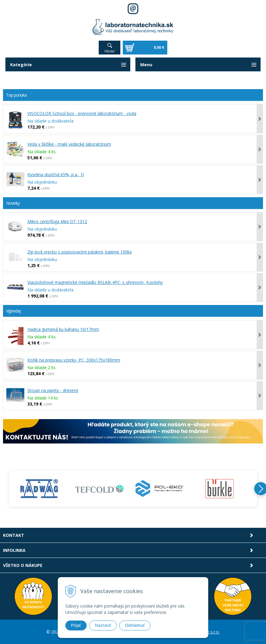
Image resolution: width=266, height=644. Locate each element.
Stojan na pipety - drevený (53, 390)
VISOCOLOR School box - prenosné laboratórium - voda (82, 113)
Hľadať (110, 51)
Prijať (76, 625)
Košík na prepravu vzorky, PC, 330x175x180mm (74, 360)
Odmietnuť (135, 625)
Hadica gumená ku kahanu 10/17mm (63, 329)
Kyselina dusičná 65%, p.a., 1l (56, 174)
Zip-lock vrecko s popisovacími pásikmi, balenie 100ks (80, 252)
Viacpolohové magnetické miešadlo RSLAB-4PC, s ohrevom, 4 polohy (95, 282)
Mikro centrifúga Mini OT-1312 (57, 221)
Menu (146, 65)
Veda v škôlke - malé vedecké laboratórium (69, 144)
